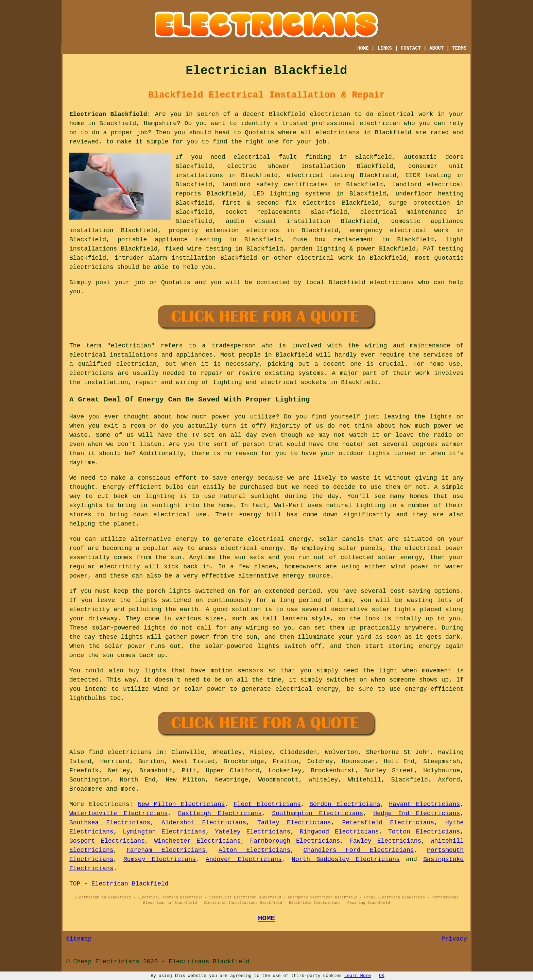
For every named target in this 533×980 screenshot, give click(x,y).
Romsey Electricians (160, 859)
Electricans (109, 804)
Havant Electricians (424, 804)
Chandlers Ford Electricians (359, 850)
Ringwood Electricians (339, 832)
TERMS (459, 48)
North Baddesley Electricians (346, 859)
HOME (363, 48)
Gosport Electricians (107, 841)
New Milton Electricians (182, 804)
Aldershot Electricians (204, 823)
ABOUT (436, 48)
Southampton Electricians (317, 813)
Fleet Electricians (267, 804)
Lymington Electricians (164, 832)
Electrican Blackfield (108, 114)
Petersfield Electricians (388, 823)
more (128, 789)
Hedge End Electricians (417, 813)
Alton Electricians (254, 850)
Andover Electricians (244, 859)
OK (382, 976)
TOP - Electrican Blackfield (119, 884)
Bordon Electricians (345, 804)
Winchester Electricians (197, 841)
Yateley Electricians (253, 832)
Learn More (358, 976)
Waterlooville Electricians (118, 813)
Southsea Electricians (110, 823)
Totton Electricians (424, 832)
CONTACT (411, 48)
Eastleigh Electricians (220, 813)
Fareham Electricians (166, 850)
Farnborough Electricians (295, 841)
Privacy (454, 939)
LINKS (385, 48)
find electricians (120, 752)
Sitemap (79, 939)
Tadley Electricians (294, 823)
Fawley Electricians (385, 841)
